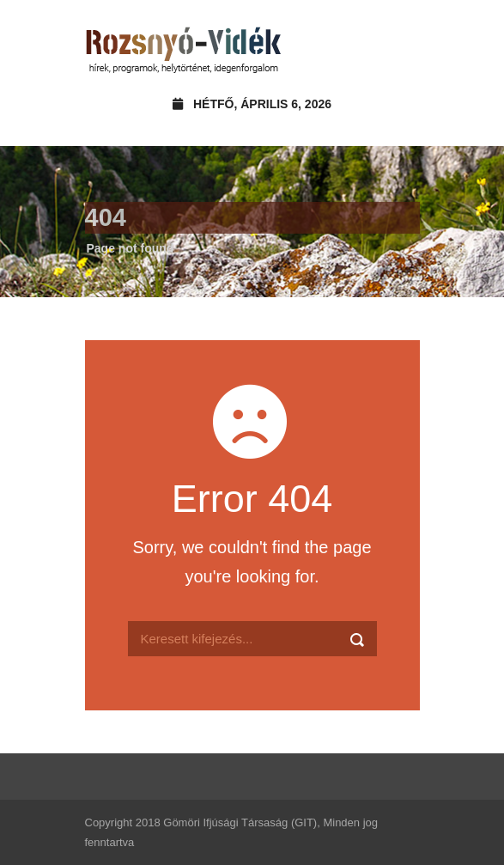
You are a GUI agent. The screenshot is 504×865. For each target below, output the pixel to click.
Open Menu (401, 47)
